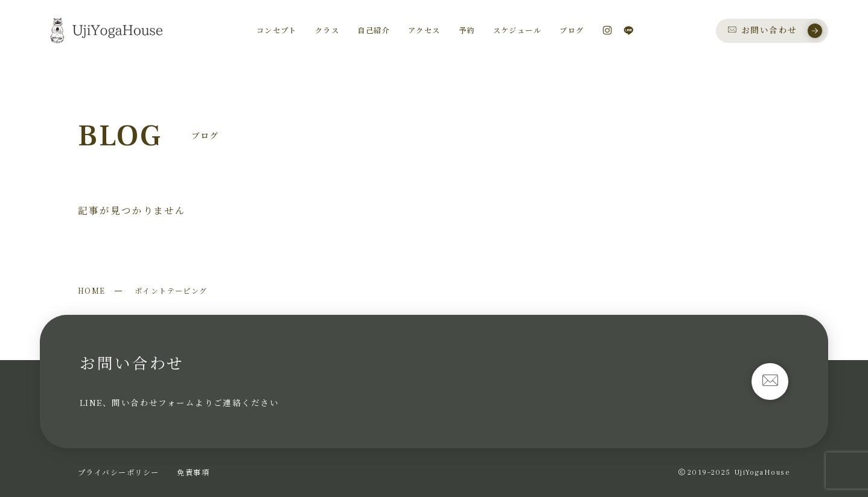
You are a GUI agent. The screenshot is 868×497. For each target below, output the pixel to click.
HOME (92, 290)
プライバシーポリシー (118, 472)
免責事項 (193, 472)
